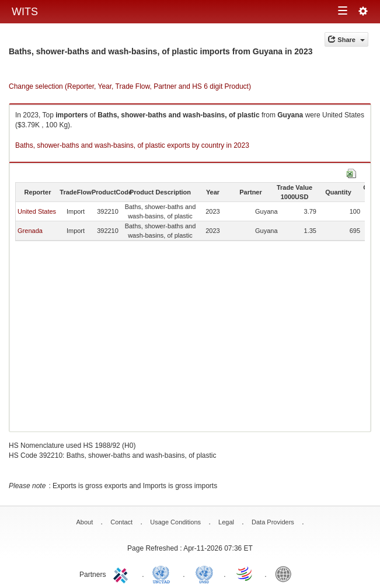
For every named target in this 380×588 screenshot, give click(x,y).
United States (37, 211)
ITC (123, 573)
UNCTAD (163, 573)
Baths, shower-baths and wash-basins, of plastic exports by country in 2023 (132, 145)
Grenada (30, 231)
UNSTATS (204, 573)
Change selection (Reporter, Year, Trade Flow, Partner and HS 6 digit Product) (130, 86)
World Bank (286, 573)
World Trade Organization (245, 573)
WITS (25, 12)
